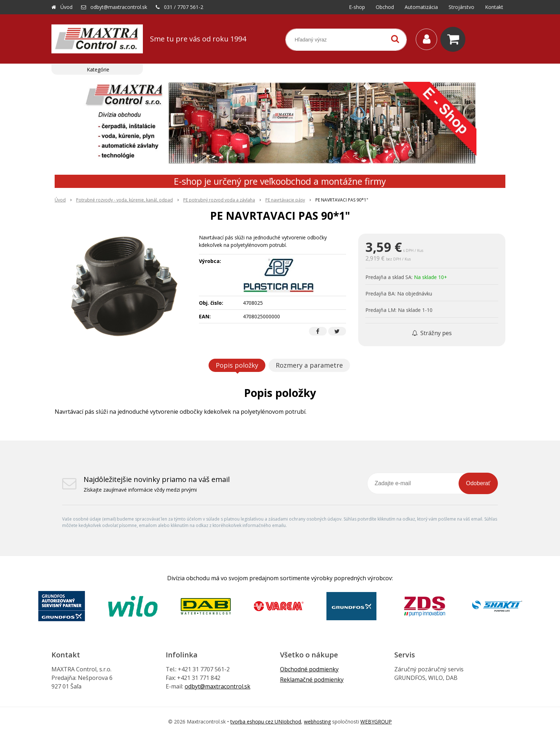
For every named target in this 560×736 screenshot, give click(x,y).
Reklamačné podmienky (312, 680)
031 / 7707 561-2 (184, 7)
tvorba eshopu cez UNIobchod (266, 722)
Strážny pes (432, 333)
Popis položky (237, 365)
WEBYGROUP (376, 722)
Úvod (66, 7)
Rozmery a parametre (309, 365)
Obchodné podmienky (309, 669)
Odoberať (478, 483)
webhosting (317, 722)
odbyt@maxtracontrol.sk (119, 7)
